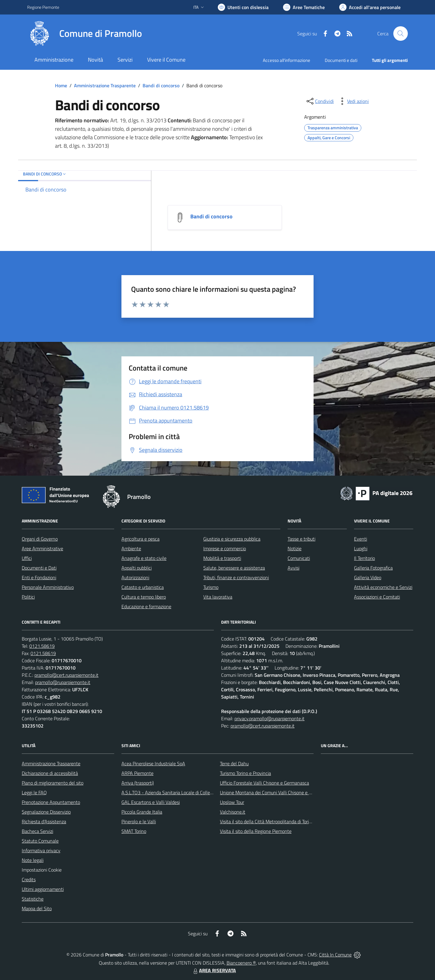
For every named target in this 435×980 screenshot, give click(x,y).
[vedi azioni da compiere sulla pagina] (353, 101)
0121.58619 (42, 646)
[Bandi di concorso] (180, 217)
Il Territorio (364, 558)
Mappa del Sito (37, 908)
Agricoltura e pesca (140, 539)
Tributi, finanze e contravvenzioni (236, 577)
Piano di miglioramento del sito (53, 783)
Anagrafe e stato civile (144, 558)
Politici (28, 597)
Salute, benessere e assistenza (234, 568)
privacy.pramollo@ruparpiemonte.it (269, 718)
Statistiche (33, 899)
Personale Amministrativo (48, 587)
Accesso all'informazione (287, 60)
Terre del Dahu (234, 763)
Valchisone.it (233, 812)
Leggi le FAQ (34, 792)
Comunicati (299, 558)
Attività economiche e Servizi (383, 587)
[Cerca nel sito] (401, 34)
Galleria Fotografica (373, 568)
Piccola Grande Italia (142, 812)
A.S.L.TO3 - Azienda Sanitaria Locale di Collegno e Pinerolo (180, 792)
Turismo (211, 587)
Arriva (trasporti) (138, 783)
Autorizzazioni (135, 577)
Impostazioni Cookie (42, 870)
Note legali (33, 860)
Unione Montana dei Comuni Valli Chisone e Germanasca (277, 792)
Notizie (295, 548)
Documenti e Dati (39, 568)
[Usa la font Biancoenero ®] (243, 7)
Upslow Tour (232, 802)
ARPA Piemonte (137, 773)
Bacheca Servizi (37, 831)
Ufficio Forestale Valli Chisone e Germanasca (264, 783)
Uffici (27, 558)
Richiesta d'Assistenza (44, 821)
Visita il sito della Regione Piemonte (256, 831)
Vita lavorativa (218, 597)
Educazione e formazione (146, 606)
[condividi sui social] (320, 101)
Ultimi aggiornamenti (43, 889)
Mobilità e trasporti (222, 558)
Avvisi (293, 568)
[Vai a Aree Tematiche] (304, 7)
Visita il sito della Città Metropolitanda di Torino (267, 821)
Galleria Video (368, 577)
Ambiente (131, 548)
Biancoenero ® (241, 963)
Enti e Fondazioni (39, 577)
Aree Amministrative (42, 548)
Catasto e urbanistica (143, 587)
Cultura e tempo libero (144, 597)
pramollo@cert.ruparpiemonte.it (66, 675)
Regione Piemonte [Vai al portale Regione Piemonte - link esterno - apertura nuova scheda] (43, 7)
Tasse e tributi (301, 539)
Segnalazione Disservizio (46, 812)
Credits (29, 879)
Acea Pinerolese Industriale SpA (153, 763)
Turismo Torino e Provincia (245, 773)
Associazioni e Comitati (377, 597)
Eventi (361, 539)
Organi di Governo (40, 539)
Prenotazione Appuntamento (51, 802)
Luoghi (361, 548)
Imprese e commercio (225, 548)
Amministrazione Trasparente (105, 85)
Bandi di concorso (161, 85)
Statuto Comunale (40, 841)
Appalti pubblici (137, 568)
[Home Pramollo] (85, 34)
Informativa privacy (41, 850)
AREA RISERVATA (214, 970)
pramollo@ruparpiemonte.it (63, 682)
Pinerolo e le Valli (139, 821)
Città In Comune (335, 955)
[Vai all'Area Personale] (370, 7)
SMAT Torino (134, 831)
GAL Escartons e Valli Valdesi (151, 802)
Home (61, 85)
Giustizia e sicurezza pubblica (232, 539)
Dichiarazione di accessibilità (50, 773)
